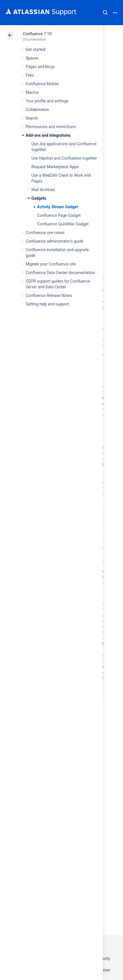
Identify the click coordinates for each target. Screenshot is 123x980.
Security (103, 959)
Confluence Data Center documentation (60, 273)
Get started (36, 49)
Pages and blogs (40, 67)
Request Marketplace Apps (55, 167)
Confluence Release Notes (49, 295)
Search (105, 13)
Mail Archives (43, 190)
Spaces (32, 58)
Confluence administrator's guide (55, 241)
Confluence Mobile (42, 84)
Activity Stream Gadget (58, 207)
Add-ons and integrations (48, 135)
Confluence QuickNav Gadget (63, 224)
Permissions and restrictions (51, 127)
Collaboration (37, 110)
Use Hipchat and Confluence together (64, 158)
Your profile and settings (47, 101)
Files (30, 75)
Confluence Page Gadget (59, 215)
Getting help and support (47, 304)
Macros (32, 92)
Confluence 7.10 (37, 34)
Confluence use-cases (45, 233)
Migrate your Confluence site (51, 264)
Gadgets (39, 198)
